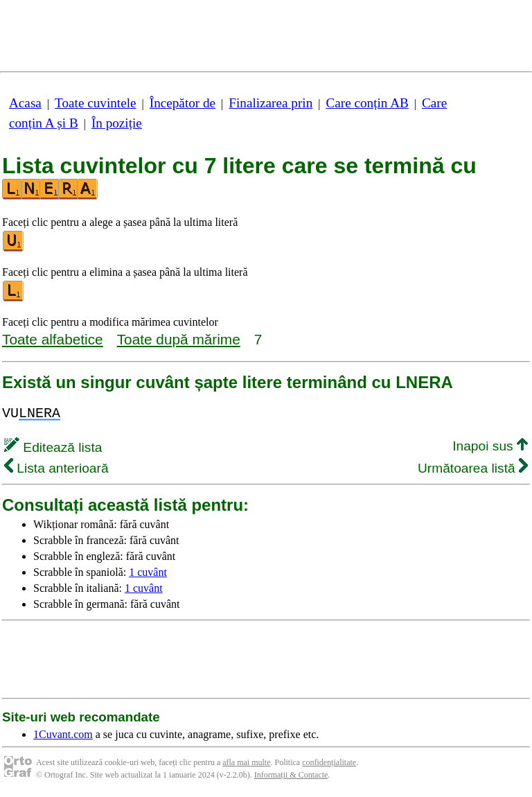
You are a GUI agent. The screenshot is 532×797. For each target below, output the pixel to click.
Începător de (183, 103)
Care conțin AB (367, 103)
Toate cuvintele (95, 103)
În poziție (117, 123)
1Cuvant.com (63, 734)
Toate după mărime (179, 339)
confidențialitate (329, 762)
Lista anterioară (56, 468)
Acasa (25, 103)
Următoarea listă (473, 468)
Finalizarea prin (271, 103)
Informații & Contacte (291, 775)
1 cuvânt (148, 572)
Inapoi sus (490, 446)
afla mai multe (246, 762)
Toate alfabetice (53, 339)
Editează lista (53, 447)
